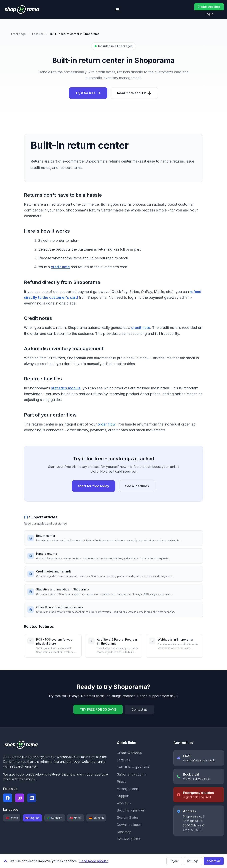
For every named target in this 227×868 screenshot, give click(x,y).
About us (124, 803)
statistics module (66, 388)
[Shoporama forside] (22, 10)
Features (38, 34)
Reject (174, 861)
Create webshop (209, 7)
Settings (193, 861)
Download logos (129, 825)
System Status (128, 817)
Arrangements (128, 789)
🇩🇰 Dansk (12, 818)
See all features (137, 486)
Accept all (214, 861)
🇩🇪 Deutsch (96, 818)
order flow (107, 424)
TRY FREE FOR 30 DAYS (98, 709)
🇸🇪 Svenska (55, 818)
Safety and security (131, 774)
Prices (121, 782)
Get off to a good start (134, 767)
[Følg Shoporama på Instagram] (20, 798)
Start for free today (94, 486)
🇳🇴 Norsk (76, 818)
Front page (18, 34)
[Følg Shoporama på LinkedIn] (32, 798)
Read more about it (134, 93)
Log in (209, 14)
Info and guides (128, 839)
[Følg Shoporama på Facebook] (8, 798)
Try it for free (88, 93)
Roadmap (124, 832)
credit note (60, 267)
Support (123, 796)
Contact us (139, 709)
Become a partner (131, 810)
